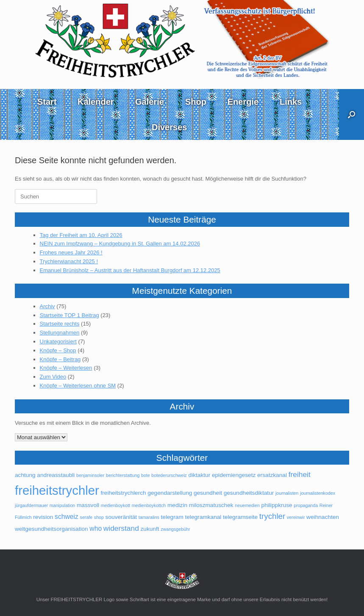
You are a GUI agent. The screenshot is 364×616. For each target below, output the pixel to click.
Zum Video (53, 377)
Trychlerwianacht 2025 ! (69, 261)
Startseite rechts (60, 324)
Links (291, 102)
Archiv (47, 306)
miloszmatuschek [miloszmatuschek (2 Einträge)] (211, 505)
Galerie (150, 102)
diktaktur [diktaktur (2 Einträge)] (200, 475)
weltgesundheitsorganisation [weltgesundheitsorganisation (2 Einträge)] (51, 529)
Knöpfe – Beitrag (60, 359)
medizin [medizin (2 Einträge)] (177, 505)
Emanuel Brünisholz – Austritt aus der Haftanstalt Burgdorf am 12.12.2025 (130, 270)
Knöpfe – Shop (58, 350)
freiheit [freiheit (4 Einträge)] (300, 474)
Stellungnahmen (60, 333)
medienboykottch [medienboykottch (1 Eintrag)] (149, 505)
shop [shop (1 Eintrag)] (99, 517)
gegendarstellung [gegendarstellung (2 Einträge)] (170, 493)
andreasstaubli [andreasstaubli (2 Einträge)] (56, 475)
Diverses (169, 127)
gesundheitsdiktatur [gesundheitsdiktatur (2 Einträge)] (249, 493)
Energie (243, 102)
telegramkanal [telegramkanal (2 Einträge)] (203, 517)
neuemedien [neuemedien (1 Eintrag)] (247, 505)
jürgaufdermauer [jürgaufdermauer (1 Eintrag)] (31, 505)
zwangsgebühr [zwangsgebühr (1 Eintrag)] (175, 529)
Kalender (96, 102)
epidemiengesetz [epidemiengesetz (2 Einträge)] (234, 475)
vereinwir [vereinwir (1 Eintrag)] (296, 517)
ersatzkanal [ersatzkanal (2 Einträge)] (272, 475)
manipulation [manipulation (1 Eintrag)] (62, 505)
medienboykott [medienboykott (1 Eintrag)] (115, 505)
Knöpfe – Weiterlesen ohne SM (78, 386)
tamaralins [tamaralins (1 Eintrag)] (149, 517)
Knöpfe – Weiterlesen (66, 368)
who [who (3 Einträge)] (96, 528)
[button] (351, 114)
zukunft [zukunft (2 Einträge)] (150, 529)
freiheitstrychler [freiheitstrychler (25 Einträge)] (57, 490)
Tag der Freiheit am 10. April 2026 (81, 235)
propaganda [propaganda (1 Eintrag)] (306, 505)
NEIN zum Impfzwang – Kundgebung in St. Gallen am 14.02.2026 (120, 244)
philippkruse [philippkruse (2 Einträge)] (277, 505)
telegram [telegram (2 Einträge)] (172, 517)
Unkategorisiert (58, 341)
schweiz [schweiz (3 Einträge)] (67, 517)
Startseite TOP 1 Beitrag (69, 315)
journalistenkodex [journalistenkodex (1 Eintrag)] (318, 493)
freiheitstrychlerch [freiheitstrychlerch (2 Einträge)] (123, 493)
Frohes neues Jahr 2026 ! (71, 252)
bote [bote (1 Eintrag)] (146, 475)
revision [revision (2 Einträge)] (43, 517)
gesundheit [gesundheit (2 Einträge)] (208, 493)
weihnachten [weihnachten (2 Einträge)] (323, 517)
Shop (196, 102)
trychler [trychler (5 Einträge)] (272, 516)
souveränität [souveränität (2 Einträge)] (121, 517)
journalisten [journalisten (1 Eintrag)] (287, 493)
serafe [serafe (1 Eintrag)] (86, 517)
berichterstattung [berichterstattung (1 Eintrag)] (123, 475)
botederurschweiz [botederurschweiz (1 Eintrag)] (169, 475)
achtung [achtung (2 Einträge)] (25, 475)
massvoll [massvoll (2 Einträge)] (88, 505)
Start (47, 102)
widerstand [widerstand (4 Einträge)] (121, 528)
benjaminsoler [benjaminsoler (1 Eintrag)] (90, 475)
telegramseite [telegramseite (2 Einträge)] (240, 517)
